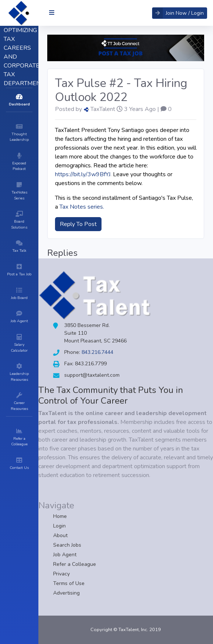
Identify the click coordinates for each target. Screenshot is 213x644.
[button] (180, 13)
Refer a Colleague (75, 564)
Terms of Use (69, 583)
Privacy (61, 574)
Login (59, 526)
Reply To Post (78, 224)
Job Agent (65, 555)
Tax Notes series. (82, 207)
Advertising (66, 593)
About (60, 535)
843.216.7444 (97, 352)
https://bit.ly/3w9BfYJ (83, 174)
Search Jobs (67, 545)
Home (60, 516)
